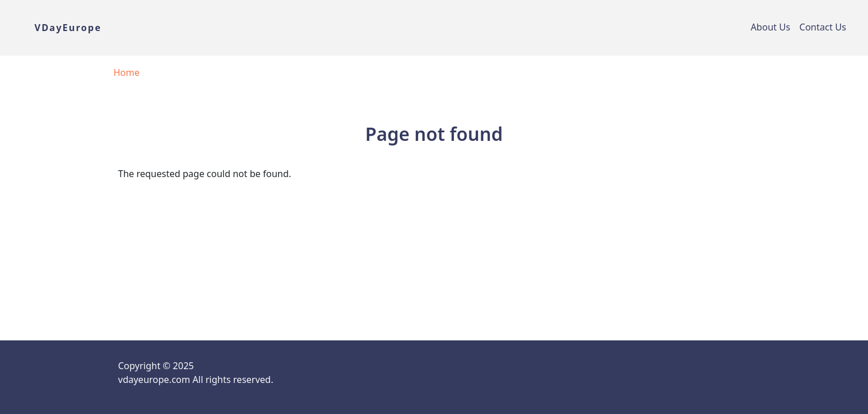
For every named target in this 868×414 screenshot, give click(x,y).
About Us (771, 27)
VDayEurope (68, 28)
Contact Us (823, 27)
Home (127, 72)
